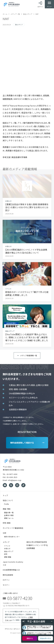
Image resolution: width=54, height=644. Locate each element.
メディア (6, 542)
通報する (30, 638)
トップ (5, 495)
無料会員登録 (8, 575)
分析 (4, 533)
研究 (6, 554)
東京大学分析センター (12, 537)
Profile (6, 504)
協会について (8, 500)
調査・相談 (7, 509)
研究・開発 (7, 523)
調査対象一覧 (9, 512)
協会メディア (28, 14)
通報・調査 (8, 557)
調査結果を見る (46, 638)
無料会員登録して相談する (22, 443)
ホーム (5, 14)
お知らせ (7, 548)
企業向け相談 (9, 515)
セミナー (6, 585)
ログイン (6, 580)
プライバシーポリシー (12, 629)
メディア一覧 (15, 14)
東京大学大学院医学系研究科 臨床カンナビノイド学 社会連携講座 (37, 545)
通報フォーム (9, 518)
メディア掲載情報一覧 (29, 355)
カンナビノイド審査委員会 (13, 528)
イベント (7, 546)
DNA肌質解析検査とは (11, 570)
